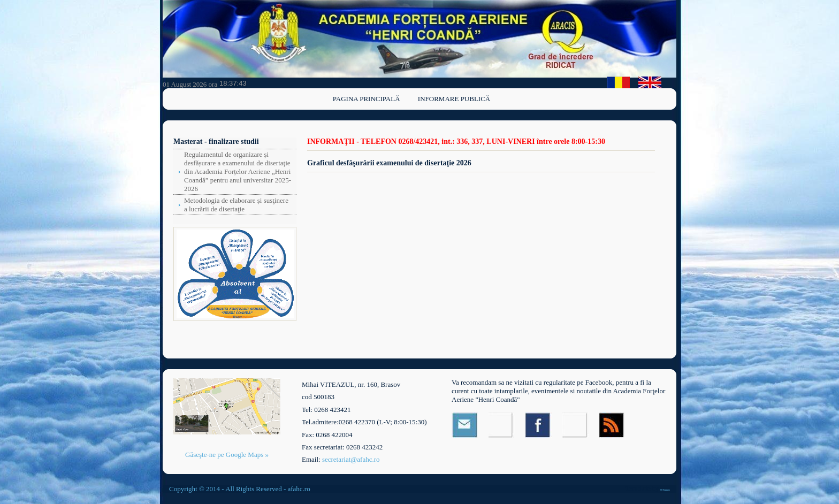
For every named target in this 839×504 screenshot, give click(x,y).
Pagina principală (367, 99)
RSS (612, 425)
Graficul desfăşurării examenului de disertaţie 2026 (389, 163)
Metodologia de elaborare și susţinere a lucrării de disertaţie (236, 205)
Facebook (539, 425)
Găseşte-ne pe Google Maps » (227, 455)
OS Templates (665, 490)
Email (465, 425)
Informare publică (454, 99)
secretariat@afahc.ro (351, 459)
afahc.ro (299, 489)
